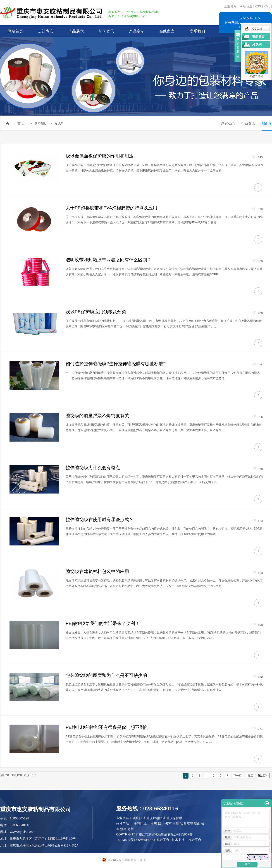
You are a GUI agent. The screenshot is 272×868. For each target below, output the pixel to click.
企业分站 (230, 6)
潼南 (123, 829)
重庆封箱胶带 (156, 818)
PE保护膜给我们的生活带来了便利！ (103, 623)
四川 (161, 824)
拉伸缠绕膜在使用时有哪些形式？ (100, 519)
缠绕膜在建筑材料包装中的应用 (97, 571)
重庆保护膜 (174, 818)
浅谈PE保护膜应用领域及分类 (96, 312)
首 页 (21, 123)
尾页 (251, 776)
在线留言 (167, 31)
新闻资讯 (106, 31)
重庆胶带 (139, 818)
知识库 (59, 124)
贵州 (176, 824)
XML (267, 6)
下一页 (238, 776)
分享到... (258, 44)
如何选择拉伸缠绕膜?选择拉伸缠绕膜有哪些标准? (116, 364)
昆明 (183, 824)
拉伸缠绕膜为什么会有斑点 (93, 468)
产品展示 (76, 31)
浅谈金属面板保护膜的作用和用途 (100, 156)
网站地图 (246, 6)
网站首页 (15, 31)
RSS (258, 6)
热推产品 (122, 824)
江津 (190, 824)
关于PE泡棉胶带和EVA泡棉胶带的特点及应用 (111, 208)
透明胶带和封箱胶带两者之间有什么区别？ (109, 260)
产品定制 (137, 31)
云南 (168, 824)
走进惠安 (46, 31)
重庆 (154, 824)
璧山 (197, 824)
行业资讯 (248, 123)
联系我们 (197, 31)
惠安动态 (228, 123)
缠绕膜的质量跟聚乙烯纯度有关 (97, 416)
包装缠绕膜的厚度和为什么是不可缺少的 (106, 675)
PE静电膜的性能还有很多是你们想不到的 (107, 727)
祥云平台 (163, 840)
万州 (131, 829)
